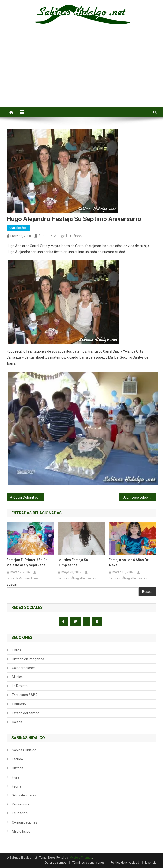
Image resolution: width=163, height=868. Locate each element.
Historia (18, 768)
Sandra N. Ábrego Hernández (60, 236)
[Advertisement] (81, 71)
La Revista (20, 686)
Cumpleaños (18, 228)
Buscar (12, 584)
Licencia (151, 863)
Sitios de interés (24, 795)
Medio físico (21, 831)
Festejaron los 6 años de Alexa (129, 563)
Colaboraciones (24, 668)
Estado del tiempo (26, 713)
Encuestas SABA (25, 695)
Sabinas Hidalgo (24, 750)
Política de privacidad (125, 863)
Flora (16, 777)
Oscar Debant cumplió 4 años (29, 498)
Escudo (17, 759)
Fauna (17, 786)
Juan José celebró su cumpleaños (140, 498)
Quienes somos (56, 863)
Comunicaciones (25, 822)
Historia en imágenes (28, 659)
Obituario (19, 704)
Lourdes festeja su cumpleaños (73, 563)
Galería (17, 722)
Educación (20, 813)
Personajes (20, 804)
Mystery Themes (81, 858)
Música (17, 677)
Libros (16, 650)
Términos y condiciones (88, 863)
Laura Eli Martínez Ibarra (23, 578)
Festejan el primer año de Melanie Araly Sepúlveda (27, 563)
